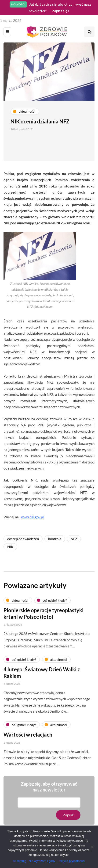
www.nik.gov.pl (32, 517)
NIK (10, 547)
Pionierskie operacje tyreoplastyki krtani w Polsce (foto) (44, 616)
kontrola (55, 539)
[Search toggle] (89, 32)
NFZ (74, 539)
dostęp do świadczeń (23, 539)
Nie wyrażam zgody (42, 861)
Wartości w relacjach (28, 737)
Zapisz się (61, 11)
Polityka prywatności (71, 861)
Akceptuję (20, 861)
